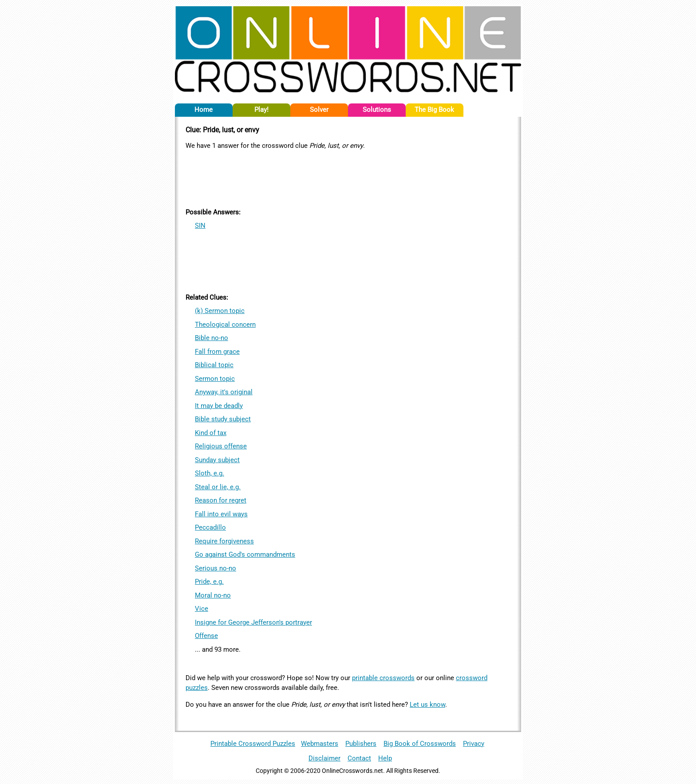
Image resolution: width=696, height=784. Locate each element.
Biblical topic (214, 365)
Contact (359, 758)
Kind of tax (211, 433)
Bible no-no (212, 338)
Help (385, 758)
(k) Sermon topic (220, 311)
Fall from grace (217, 352)
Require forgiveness (224, 541)
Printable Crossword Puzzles (253, 744)
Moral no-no (213, 595)
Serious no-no (216, 568)
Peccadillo (210, 527)
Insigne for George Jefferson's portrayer (253, 622)
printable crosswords (383, 678)
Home (204, 110)
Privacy (474, 744)
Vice (202, 609)
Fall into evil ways (221, 514)
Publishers (361, 744)
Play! (261, 110)
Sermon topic (215, 379)
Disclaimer (324, 758)
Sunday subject (217, 460)
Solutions (377, 110)
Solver (319, 110)
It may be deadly (219, 406)
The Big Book (434, 110)
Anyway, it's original (224, 392)
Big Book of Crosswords (420, 744)
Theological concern (225, 325)
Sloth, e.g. (210, 473)
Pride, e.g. (209, 582)
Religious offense (221, 446)
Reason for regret (221, 500)
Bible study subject (223, 419)
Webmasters (320, 744)
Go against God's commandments (245, 554)
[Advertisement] (348, 177)
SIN (200, 226)
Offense (206, 636)
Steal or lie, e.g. (218, 487)
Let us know (427, 705)
